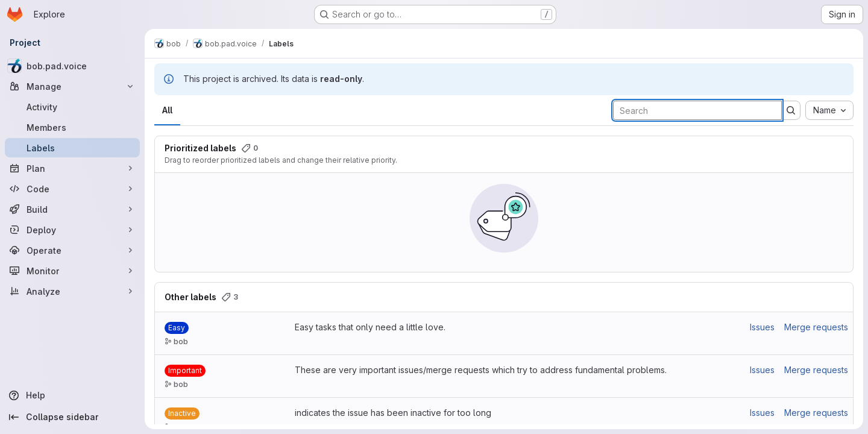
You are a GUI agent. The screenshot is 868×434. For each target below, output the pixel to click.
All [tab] (167, 110)
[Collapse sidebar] (72, 417)
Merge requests (816, 327)
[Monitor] (72, 271)
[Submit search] (791, 110)
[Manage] (72, 86)
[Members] (72, 127)
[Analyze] (72, 291)
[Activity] (72, 107)
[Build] (72, 209)
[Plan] (72, 168)
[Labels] (72, 148)
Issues (762, 327)
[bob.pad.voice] (72, 66)
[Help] (72, 395)
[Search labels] (697, 110)
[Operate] (72, 250)
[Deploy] (72, 230)
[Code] (72, 189)
